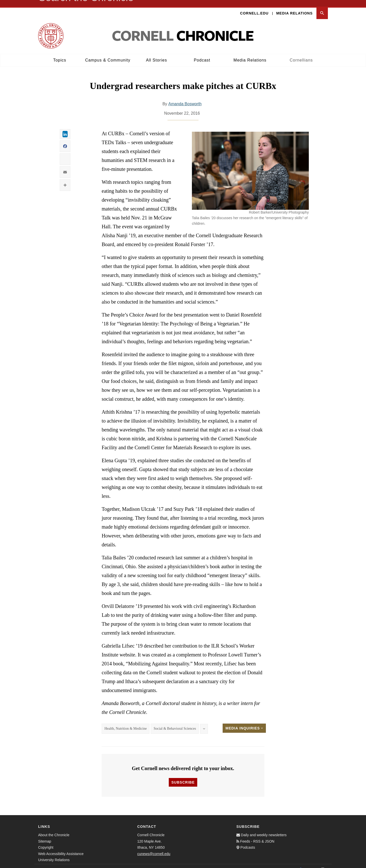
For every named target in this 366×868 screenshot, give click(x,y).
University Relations (54, 853)
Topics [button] (60, 54)
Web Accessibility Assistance (61, 847)
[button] (322, 7)
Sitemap (45, 835)
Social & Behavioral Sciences (175, 722)
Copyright (46, 841)
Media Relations (294, 7)
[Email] (323, 863)
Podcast (202, 54)
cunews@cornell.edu (154, 847)
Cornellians (301, 54)
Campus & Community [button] (108, 54)
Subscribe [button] (183, 776)
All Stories (156, 54)
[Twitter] (312, 863)
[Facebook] (300, 863)
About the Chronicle (54, 828)
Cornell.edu (254, 7)
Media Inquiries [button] (244, 722)
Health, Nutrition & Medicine (126, 722)
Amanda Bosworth (185, 98)
